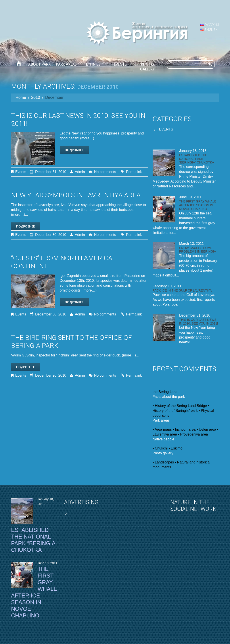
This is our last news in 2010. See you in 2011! (199, 322)
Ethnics (93, 64)
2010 (36, 97)
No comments (105, 172)
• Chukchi (160, 448)
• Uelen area (206, 429)
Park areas (66, 64)
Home (18, 64)
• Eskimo (175, 448)
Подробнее (74, 150)
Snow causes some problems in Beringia (197, 250)
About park (39, 64)
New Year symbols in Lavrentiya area (76, 195)
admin (80, 172)
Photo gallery (147, 67)
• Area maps (162, 429)
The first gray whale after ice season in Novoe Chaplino (198, 205)
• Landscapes (163, 462)
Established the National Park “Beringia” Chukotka (197, 159)
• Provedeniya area (193, 434)
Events (120, 64)
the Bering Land (165, 392)
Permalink (134, 172)
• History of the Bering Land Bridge (180, 406)
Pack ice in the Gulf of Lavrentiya (182, 290)
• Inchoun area (184, 429)
